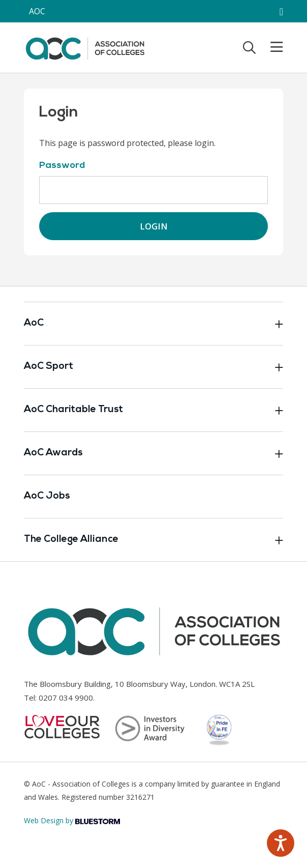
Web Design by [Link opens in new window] (72, 820)
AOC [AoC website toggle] (37, 11)
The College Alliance (153, 540)
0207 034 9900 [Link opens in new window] (66, 698)
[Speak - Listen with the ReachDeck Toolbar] (281, 843)
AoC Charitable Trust (153, 410)
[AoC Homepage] (85, 47)
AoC (153, 324)
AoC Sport (153, 367)
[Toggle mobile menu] (270, 47)
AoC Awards (153, 453)
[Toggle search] (249, 47)
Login (154, 226)
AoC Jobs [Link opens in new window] (47, 496)
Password (62, 166)
